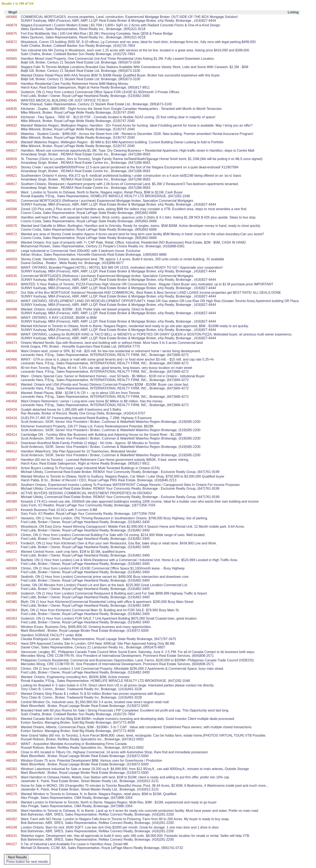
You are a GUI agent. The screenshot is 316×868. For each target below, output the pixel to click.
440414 (11, 435)
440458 (11, 401)
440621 (11, 176)
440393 (11, 468)
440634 (11, 117)
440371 (11, 560)
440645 (11, 100)
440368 (11, 577)
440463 (11, 376)
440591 (11, 201)
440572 (11, 234)
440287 (11, 744)
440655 (11, 92)
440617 (11, 184)
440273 (11, 786)
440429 (11, 410)
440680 (11, 17)
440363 (11, 618)
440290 (11, 727)
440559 (11, 259)
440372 (11, 552)
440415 (11, 426)
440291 (11, 719)
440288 (11, 735)
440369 (11, 568)
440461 (11, 384)
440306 (11, 702)
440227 (11, 844)
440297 (11, 710)
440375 (11, 527)
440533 (11, 284)
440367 (11, 585)
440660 (11, 67)
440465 (11, 368)
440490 (11, 334)
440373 (11, 543)
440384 (11, 493)
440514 (11, 301)
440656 (11, 84)
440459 (11, 393)
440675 (11, 34)
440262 (11, 819)
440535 (11, 276)
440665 (11, 59)
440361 (11, 627)
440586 (11, 209)
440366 (11, 593)
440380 (11, 501)
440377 (11, 518)
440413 (11, 443)
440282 (11, 769)
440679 (11, 25)
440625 (11, 167)
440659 (11, 75)
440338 (11, 652)
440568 (11, 242)
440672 (11, 42)
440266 (11, 811)
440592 (11, 192)
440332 (11, 669)
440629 (11, 142)
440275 (11, 777)
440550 (11, 268)
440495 (11, 318)
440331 (11, 677)
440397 (11, 460)
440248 (11, 827)
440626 (11, 159)
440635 (11, 109)
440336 (11, 660)
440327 (11, 694)
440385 (11, 485)
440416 (11, 418)
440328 (11, 685)
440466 (11, 359)
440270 (11, 794)
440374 (11, 535)
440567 (11, 251)
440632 (11, 125)
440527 (11, 293)
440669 (11, 50)
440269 (11, 802)
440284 (11, 752)
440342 (11, 644)
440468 (11, 351)
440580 (11, 217)
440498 (11, 309)
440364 (11, 610)
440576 (11, 226)
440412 (11, 451)
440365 (11, 602)
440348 (11, 635)
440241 (11, 836)
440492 (11, 326)
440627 (11, 151)
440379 (11, 510)
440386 (11, 476)
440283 (11, 761)
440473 (11, 343)
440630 (11, 134)
